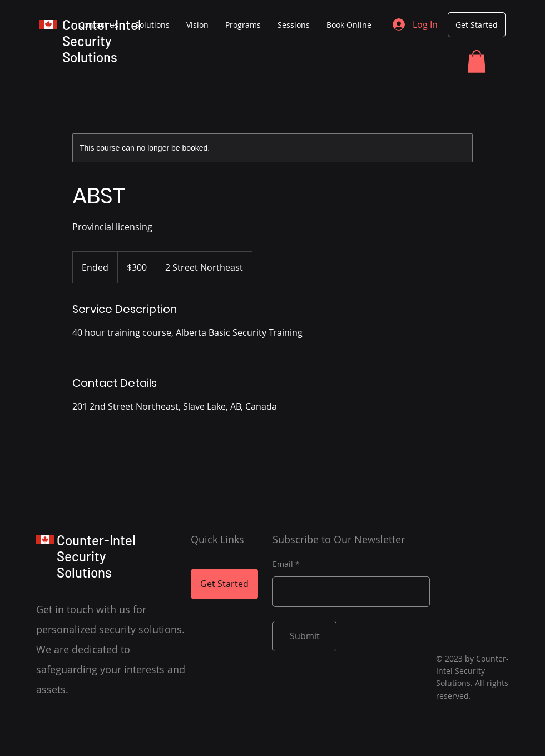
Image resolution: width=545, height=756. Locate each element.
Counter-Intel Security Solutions (102, 41)
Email (283, 564)
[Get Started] (477, 25)
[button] (477, 61)
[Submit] (304, 636)
